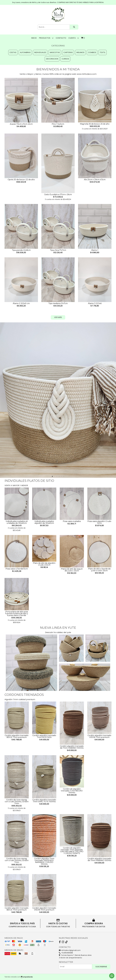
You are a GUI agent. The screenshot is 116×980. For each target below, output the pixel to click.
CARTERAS (68, 52)
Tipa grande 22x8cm (21, 250)
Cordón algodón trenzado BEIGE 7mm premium (17, 736)
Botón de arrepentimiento (70, 958)
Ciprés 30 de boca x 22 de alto (21, 180)
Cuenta (74, 38)
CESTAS (13, 52)
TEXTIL (103, 52)
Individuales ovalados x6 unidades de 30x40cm (17, 522)
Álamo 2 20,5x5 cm (21, 303)
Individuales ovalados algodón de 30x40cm (44, 522)
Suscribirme (101, 967)
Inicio (34, 38)
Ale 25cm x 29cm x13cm (95, 180)
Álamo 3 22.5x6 (95, 303)
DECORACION (52, 59)
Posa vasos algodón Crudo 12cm (99, 522)
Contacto (61, 38)
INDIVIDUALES (40, 52)
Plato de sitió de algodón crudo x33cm (44, 564)
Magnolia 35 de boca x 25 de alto (95, 124)
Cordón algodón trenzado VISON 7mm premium (99, 736)
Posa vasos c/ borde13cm (17, 569)
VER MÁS (58, 317)
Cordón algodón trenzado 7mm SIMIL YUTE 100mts (44, 801)
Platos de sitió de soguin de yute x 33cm (72, 570)
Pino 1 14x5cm (58, 124)
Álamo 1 (95, 250)
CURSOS (65, 59)
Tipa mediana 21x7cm (58, 303)
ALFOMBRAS (25, 52)
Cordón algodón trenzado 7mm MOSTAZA (44, 736)
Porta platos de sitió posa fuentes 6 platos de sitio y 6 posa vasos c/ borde (17, 614)
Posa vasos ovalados (72, 521)
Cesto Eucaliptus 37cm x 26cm (58, 194)
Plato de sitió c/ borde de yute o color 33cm (99, 570)
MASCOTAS (55, 52)
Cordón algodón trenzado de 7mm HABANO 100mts (72, 747)
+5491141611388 (66, 953)
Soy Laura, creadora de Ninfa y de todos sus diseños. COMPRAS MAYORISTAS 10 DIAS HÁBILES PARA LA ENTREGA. (58, 2)
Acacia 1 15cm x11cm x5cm (21, 124)
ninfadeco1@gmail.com (70, 950)
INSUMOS (80, 52)
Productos (46, 38)
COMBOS (92, 52)
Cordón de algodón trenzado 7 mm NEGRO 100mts (72, 791)
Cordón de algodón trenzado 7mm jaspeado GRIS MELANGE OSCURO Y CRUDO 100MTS (72, 851)
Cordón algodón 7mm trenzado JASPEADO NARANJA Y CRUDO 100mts (44, 861)
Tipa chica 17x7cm (58, 250)
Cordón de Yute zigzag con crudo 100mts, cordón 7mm (17, 802)
